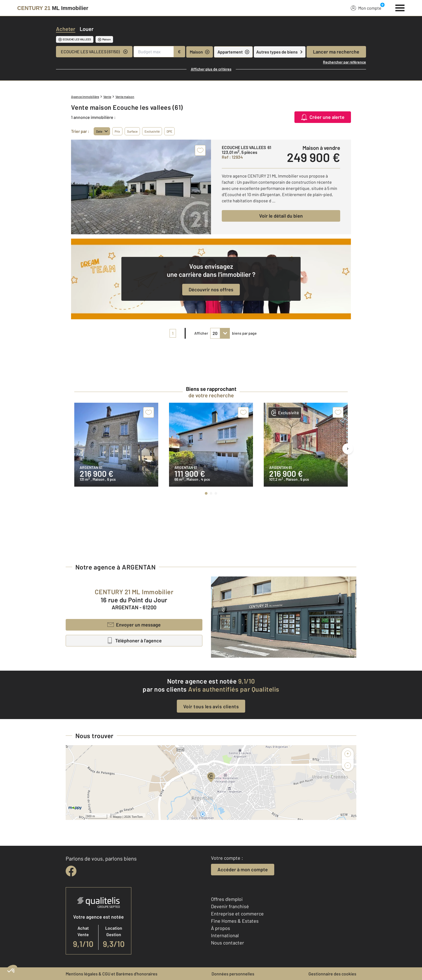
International (225, 935)
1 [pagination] (173, 333)
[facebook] (71, 871)
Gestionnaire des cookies (332, 974)
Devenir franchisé (230, 906)
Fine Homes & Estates (235, 921)
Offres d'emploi (227, 899)
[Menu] (400, 7)
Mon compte (366, 8)
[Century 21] (53, 8)
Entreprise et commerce (237, 914)
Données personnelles (233, 974)
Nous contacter (228, 943)
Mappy (117, 817)
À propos (221, 928)
